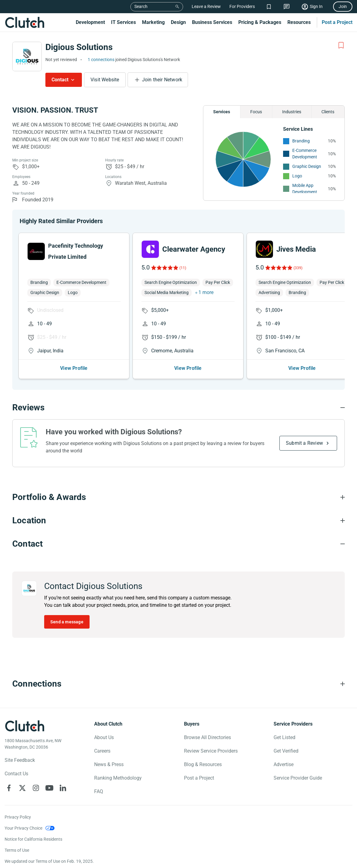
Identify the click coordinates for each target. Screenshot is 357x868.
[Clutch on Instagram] (36, 788)
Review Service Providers (211, 751)
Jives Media (296, 249)
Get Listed (284, 737)
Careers (102, 751)
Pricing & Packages (260, 22)
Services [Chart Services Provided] (222, 112)
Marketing (153, 22)
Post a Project (337, 22)
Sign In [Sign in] (316, 6)
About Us (104, 737)
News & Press (109, 764)
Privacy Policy (18, 817)
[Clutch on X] (22, 788)
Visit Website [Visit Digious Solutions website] (105, 80)
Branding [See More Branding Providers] (301, 141)
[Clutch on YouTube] (49, 788)
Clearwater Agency (194, 249)
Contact (60, 80)
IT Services (123, 22)
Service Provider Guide (298, 778)
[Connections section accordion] (178, 684)
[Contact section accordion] (178, 544)
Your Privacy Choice (23, 828)
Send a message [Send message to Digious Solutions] (67, 622)
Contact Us (16, 774)
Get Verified (286, 751)
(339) (298, 268)
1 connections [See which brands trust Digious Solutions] (101, 60)
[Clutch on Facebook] (9, 788)
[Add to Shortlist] (341, 45)
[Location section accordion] (178, 521)
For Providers (242, 6)
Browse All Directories (207, 737)
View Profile (74, 368)
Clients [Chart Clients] (328, 112)
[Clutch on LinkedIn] (63, 788)
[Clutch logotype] (25, 726)
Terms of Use (17, 850)
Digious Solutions (79, 47)
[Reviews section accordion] (178, 408)
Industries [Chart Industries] (292, 112)
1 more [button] (206, 292)
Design (178, 22)
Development (90, 22)
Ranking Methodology (118, 778)
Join (343, 6)
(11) (183, 268)
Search (141, 6)
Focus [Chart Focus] (256, 112)
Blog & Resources (203, 764)
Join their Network (162, 80)
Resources (299, 22)
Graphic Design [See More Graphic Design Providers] (307, 166)
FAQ (99, 791)
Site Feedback (20, 760)
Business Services (212, 22)
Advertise (284, 764)
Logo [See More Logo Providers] (297, 176)
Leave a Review (206, 6)
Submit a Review (304, 443)
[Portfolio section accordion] (178, 497)
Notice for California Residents (33, 839)
